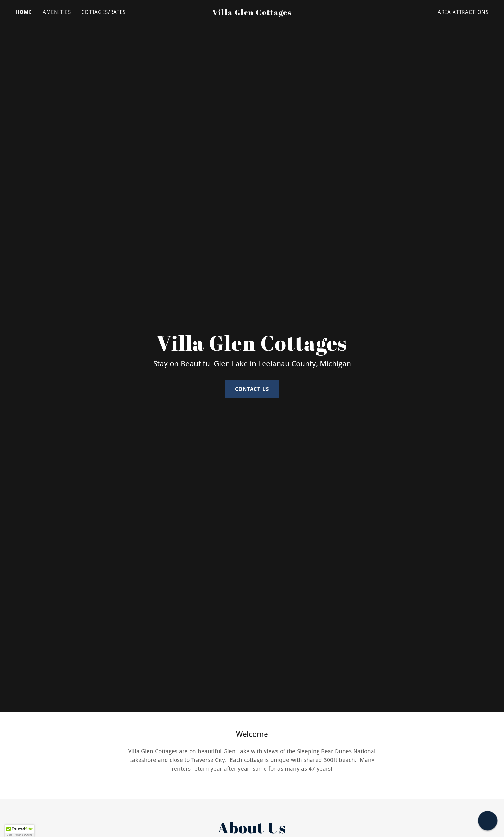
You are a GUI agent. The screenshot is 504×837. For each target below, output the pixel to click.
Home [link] (24, 12)
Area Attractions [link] (463, 12)
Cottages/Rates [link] (104, 12)
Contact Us (252, 389)
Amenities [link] (57, 12)
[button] (20, 831)
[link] (252, 13)
